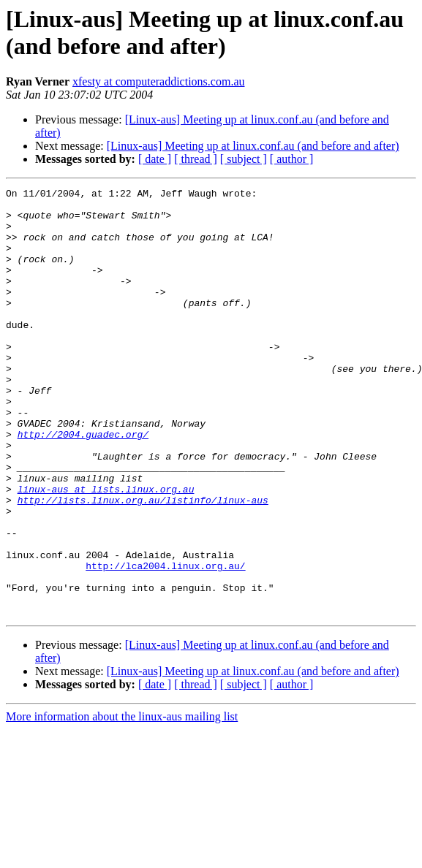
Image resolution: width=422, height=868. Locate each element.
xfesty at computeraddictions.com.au (158, 81)
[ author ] (292, 159)
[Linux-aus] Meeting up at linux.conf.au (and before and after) (253, 146)
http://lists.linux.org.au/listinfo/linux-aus (143, 563)
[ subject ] (244, 159)
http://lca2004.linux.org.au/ (165, 642)
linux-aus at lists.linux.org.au (106, 550)
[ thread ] (196, 159)
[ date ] (155, 159)
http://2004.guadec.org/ (83, 484)
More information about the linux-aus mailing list (122, 802)
